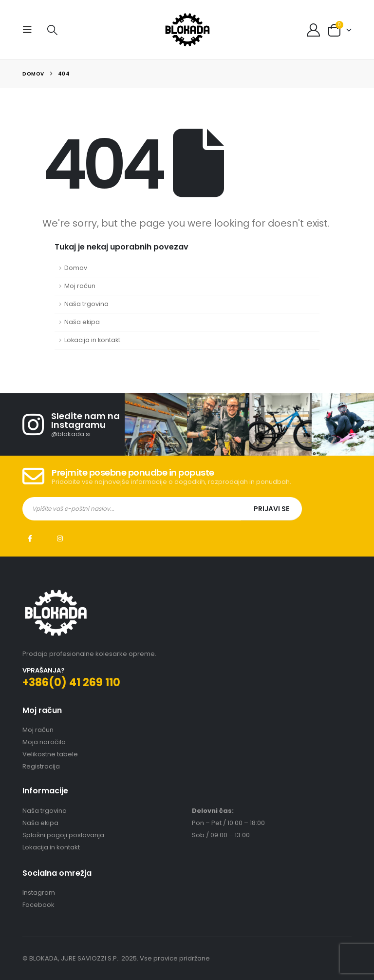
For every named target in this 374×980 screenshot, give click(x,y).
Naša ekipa (82, 322)
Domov (76, 268)
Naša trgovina (86, 304)
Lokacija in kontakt (92, 340)
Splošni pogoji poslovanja (63, 835)
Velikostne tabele (50, 754)
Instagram (60, 538)
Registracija (41, 766)
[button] (30, 30)
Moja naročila (44, 742)
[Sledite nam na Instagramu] (74, 424)
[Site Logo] (187, 30)
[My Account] (314, 30)
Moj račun (80, 286)
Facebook (30, 538)
